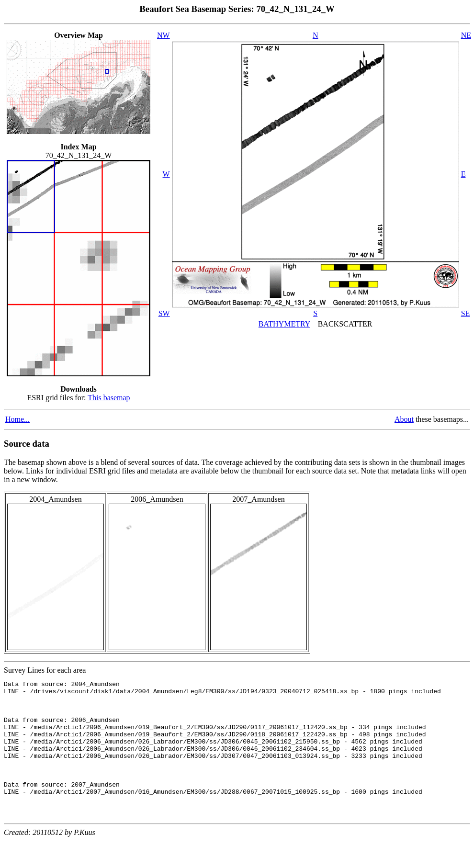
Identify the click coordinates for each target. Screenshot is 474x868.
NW (164, 35)
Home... (17, 419)
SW (164, 313)
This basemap (109, 398)
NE (466, 35)
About (404, 419)
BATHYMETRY (284, 324)
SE (466, 313)
